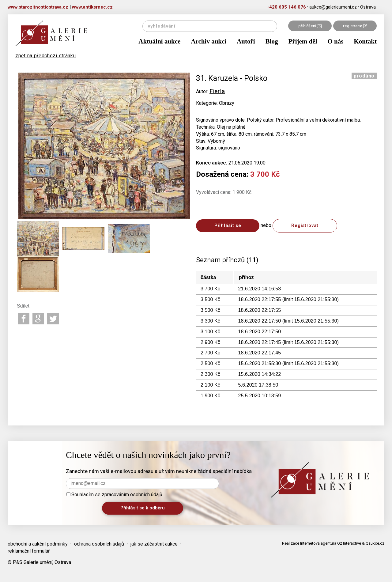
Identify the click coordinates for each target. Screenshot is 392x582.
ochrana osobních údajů (99, 544)
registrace (355, 26)
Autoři (246, 41)
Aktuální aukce (159, 41)
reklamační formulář (29, 551)
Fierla (217, 91)
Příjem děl (303, 41)
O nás (335, 41)
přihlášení (310, 26)
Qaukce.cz (375, 543)
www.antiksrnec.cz (92, 7)
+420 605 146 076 (286, 7)
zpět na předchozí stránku (46, 56)
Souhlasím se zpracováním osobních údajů (114, 495)
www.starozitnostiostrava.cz (38, 7)
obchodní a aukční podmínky (38, 544)
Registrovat (305, 225)
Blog (272, 41)
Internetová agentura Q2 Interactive (331, 543)
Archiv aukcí (209, 41)
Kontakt (365, 41)
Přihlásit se (228, 225)
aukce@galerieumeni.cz (333, 7)
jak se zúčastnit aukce (154, 544)
